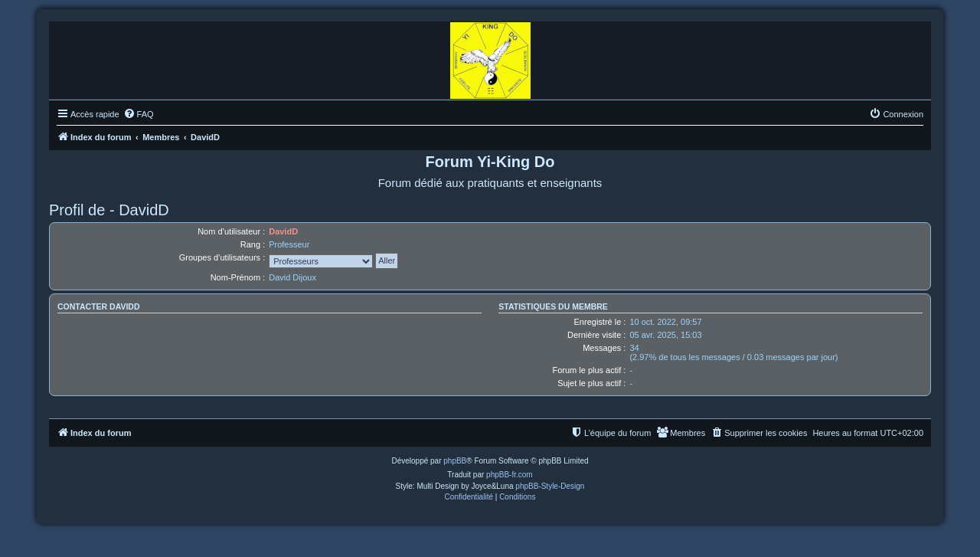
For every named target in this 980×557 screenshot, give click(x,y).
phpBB (455, 461)
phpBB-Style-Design (550, 486)
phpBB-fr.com (510, 475)
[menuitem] (139, 114)
